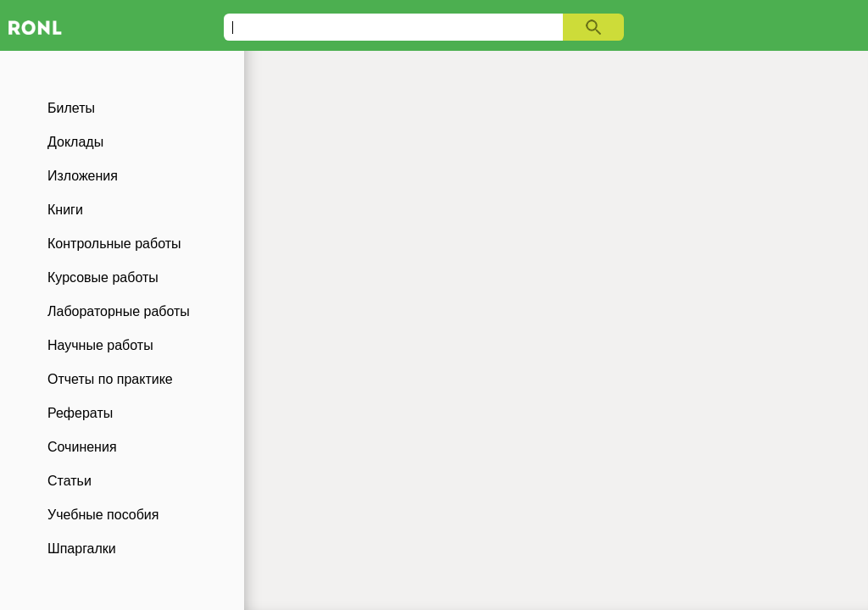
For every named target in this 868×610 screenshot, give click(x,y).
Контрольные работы (114, 244)
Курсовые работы (103, 277)
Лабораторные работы (119, 311)
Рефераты (80, 413)
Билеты (71, 108)
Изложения (83, 176)
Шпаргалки (82, 549)
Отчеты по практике (110, 379)
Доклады (75, 142)
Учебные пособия (103, 515)
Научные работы (100, 345)
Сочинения (82, 447)
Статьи (70, 481)
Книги (65, 210)
